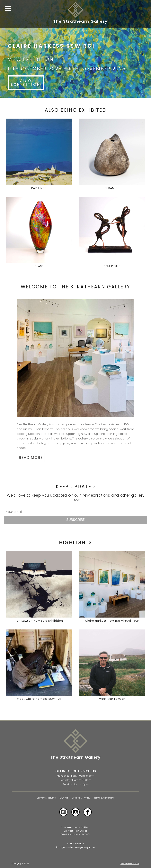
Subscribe (75, 520)
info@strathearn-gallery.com (75, 847)
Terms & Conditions (104, 798)
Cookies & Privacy (81, 798)
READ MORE (31, 457)
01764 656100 (76, 844)
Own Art (64, 798)
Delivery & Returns (46, 798)
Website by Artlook (130, 864)
